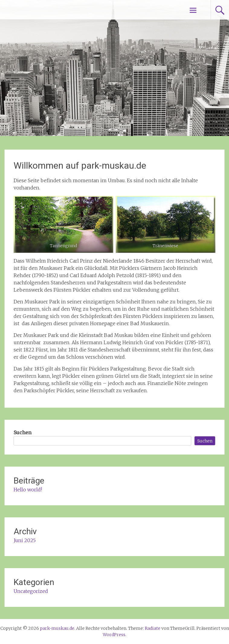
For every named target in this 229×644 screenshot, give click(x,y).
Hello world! (28, 490)
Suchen (23, 432)
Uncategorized (31, 591)
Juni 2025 (25, 540)
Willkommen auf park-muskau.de (80, 165)
